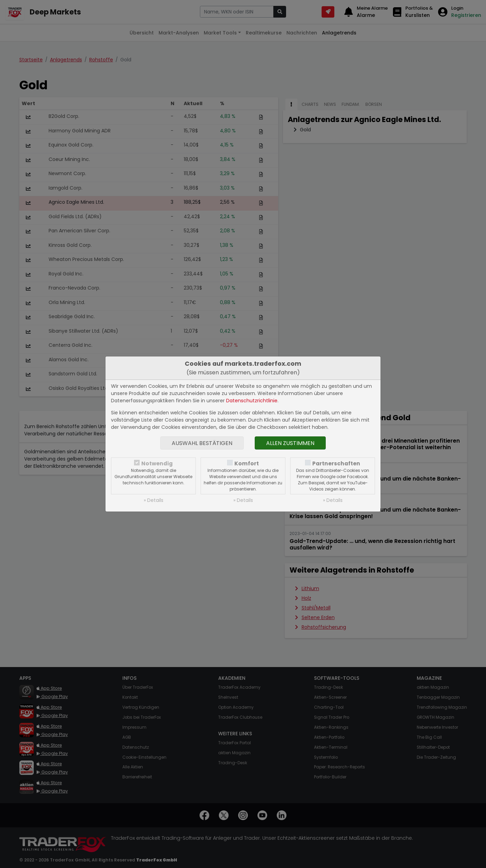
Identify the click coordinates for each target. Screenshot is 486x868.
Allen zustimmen (290, 443)
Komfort (247, 463)
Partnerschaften (336, 463)
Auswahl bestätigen (202, 443)
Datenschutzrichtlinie (252, 401)
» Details (154, 500)
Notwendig (157, 463)
